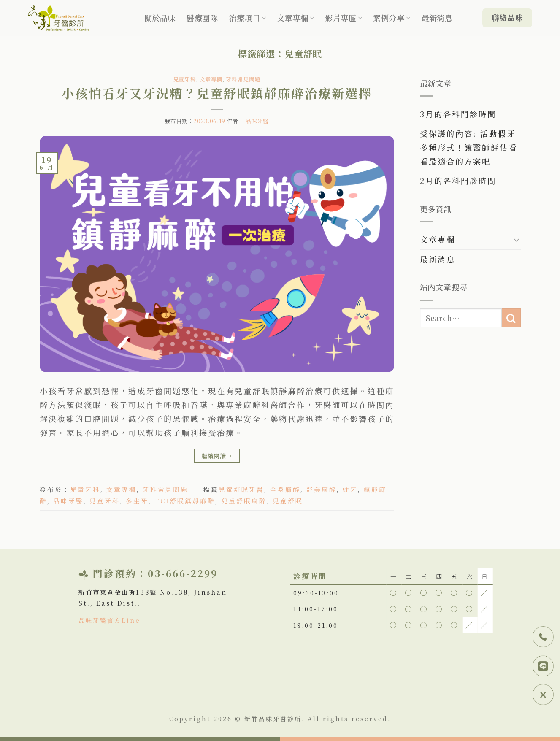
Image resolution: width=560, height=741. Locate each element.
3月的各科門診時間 (458, 114)
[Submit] (511, 318)
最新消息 (437, 18)
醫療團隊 (202, 18)
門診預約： (120, 573)
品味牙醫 (257, 121)
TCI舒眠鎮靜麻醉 (185, 501)
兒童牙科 (185, 79)
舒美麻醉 (322, 489)
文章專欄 (295, 18)
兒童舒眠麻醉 (244, 501)
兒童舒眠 (288, 501)
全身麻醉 (285, 489)
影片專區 (344, 18)
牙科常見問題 (243, 79)
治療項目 (247, 18)
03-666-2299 (183, 573)
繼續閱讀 (216, 456)
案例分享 (392, 18)
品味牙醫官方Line (110, 620)
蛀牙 (350, 489)
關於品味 (160, 18)
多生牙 (137, 501)
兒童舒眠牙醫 (241, 489)
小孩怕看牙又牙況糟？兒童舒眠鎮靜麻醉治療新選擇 (217, 93)
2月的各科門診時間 (458, 181)
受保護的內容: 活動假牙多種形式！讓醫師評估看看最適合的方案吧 (469, 147)
